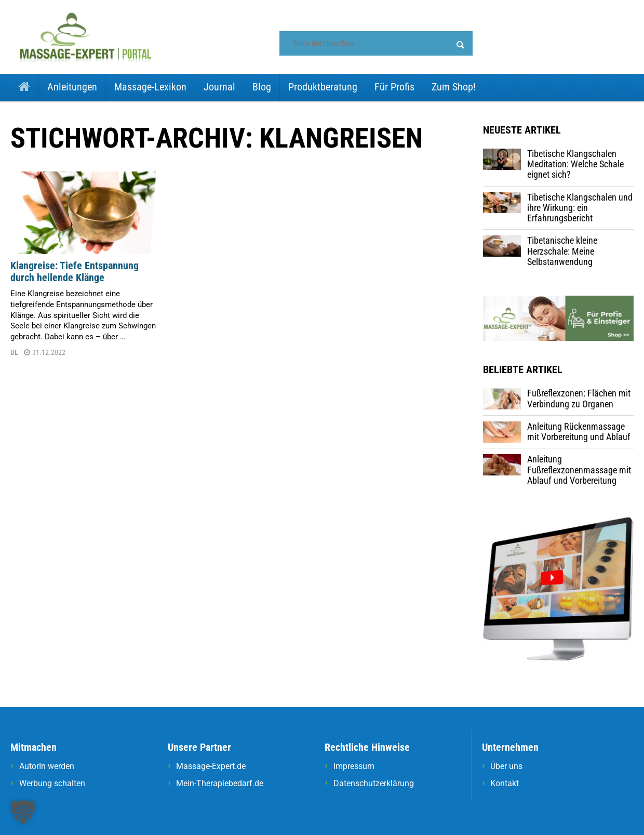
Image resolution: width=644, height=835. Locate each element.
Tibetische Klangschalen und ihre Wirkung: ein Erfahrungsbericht (580, 208)
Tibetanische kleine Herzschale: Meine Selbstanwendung (562, 251)
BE (14, 352)
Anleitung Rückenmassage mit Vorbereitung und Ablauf (579, 432)
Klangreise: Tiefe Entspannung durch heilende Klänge (75, 271)
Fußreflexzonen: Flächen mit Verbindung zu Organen (579, 398)
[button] (460, 45)
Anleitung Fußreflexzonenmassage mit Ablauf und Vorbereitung (579, 470)
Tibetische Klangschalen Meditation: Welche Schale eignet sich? (575, 164)
